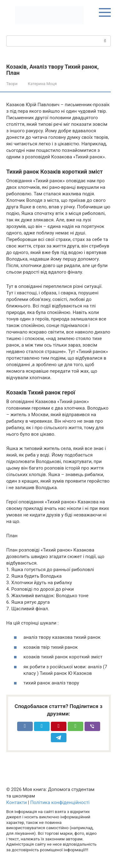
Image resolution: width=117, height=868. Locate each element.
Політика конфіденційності (60, 802)
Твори (12, 84)
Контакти (17, 802)
